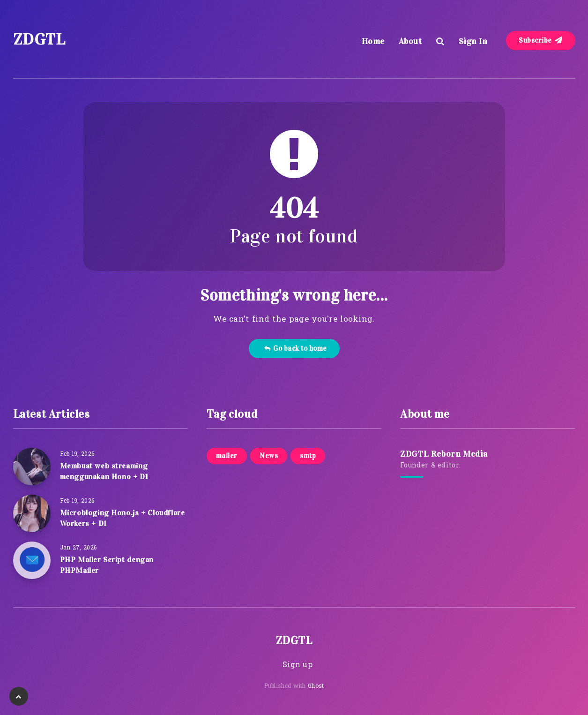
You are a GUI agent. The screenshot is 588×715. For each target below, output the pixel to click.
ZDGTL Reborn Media (444, 454)
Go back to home (295, 348)
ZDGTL (39, 39)
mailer (227, 456)
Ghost (316, 686)
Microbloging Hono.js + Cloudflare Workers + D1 (123, 518)
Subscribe (541, 40)
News (269, 456)
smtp (308, 456)
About (410, 41)
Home (373, 41)
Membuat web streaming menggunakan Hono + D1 (104, 471)
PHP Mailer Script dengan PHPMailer (107, 565)
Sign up (298, 665)
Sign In (473, 41)
